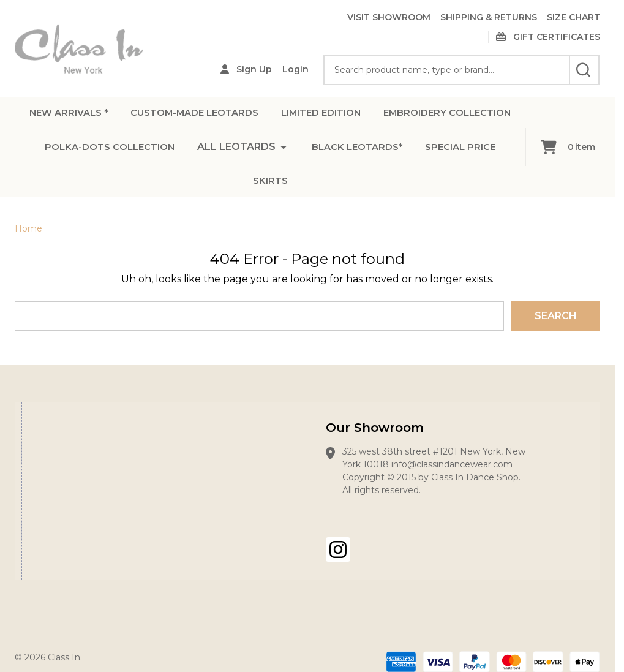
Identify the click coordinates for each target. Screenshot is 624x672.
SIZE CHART (573, 17)
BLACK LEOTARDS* (192, 189)
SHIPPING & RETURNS (489, 17)
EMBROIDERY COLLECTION (132, 152)
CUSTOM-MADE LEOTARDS (268, 115)
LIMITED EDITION (405, 115)
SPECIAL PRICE (301, 189)
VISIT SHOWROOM (389, 17)
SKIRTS (379, 189)
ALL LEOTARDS (425, 152)
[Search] (584, 70)
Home (28, 228)
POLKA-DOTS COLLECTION (294, 152)
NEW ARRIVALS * (134, 115)
